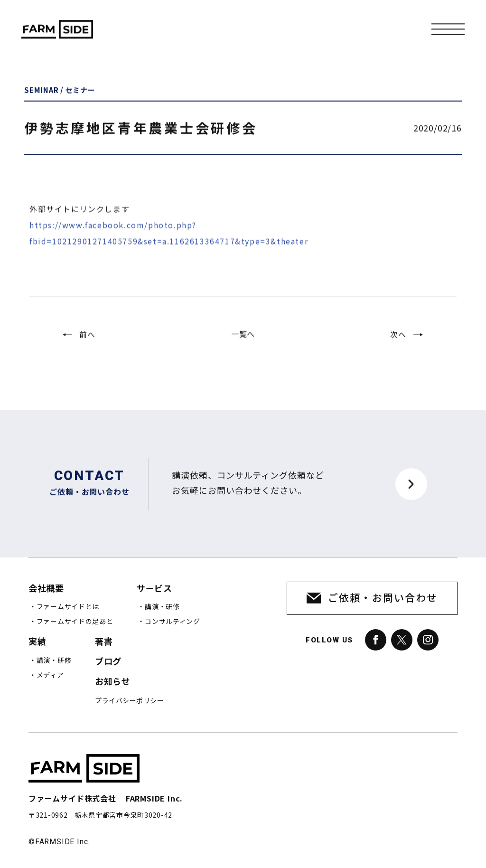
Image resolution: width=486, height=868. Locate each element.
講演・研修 (162, 607)
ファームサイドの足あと (75, 622)
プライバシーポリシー (129, 701)
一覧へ (243, 344)
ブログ (108, 662)
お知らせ (112, 682)
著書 (104, 642)
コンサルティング (173, 622)
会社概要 (46, 589)
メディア (50, 675)
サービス (154, 589)
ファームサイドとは (68, 607)
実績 (37, 642)
